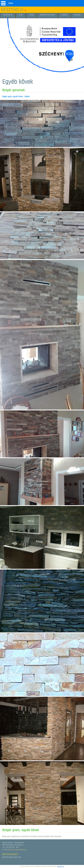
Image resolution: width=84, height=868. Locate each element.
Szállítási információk (47, 15)
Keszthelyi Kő (8, 15)
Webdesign (61, 866)
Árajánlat (64, 15)
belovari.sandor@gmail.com (17, 850)
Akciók (31, 15)
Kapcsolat (77, 15)
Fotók (21, 15)
